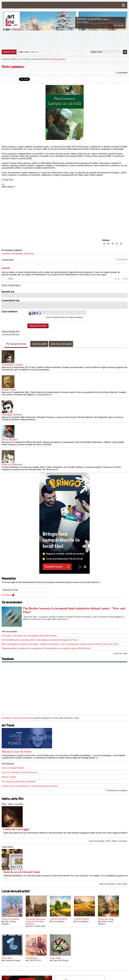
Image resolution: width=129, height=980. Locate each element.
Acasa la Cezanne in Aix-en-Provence (19, 772)
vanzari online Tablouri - (106, 923)
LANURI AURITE (82, 919)
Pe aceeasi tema (16, 344)
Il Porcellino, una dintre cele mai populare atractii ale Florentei (29, 636)
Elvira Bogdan (9, 439)
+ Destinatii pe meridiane (116, 791)
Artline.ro (15, 59)
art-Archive (26, 59)
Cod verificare (9, 312)
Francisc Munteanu (12, 464)
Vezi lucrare (119, 25)
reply (11, 279)
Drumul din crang (106, 919)
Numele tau (8, 292)
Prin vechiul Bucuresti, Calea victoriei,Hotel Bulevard (36, 922)
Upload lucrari (9, 52)
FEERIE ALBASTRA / (90, 19)
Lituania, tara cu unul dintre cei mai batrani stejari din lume (30, 786)
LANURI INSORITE (59, 919)
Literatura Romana (41, 59)
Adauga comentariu (38, 326)
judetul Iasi (29, 254)
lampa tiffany (56, 958)
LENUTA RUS (35, 960)
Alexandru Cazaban (12, 365)
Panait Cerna (9, 390)
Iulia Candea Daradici (9, 923)
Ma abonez (8, 595)
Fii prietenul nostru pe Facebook (16, 718)
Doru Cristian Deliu (37, 926)
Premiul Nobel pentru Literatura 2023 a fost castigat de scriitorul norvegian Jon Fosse (40, 640)
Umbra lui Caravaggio (16, 829)
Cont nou (34, 52)
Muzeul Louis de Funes (17, 751)
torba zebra (7, 958)
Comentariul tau (11, 300)
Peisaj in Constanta (10, 919)
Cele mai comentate (61, 344)
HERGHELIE (31, 958)
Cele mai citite (39, 344)
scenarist (6, 254)
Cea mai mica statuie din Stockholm (19, 781)
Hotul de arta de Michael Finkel (22, 872)
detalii (106, 19)
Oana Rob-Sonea (60, 960)
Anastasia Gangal (12, 960)
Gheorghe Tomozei (12, 414)
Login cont (23, 52)
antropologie (17, 254)
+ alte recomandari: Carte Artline (113, 884)
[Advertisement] (64, 40)
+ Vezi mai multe (120, 653)
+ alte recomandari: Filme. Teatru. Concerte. (108, 841)
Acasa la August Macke (13, 768)
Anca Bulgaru (83, 22)
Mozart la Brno (9, 777)
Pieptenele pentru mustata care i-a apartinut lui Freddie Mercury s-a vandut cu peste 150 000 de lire (46, 648)
